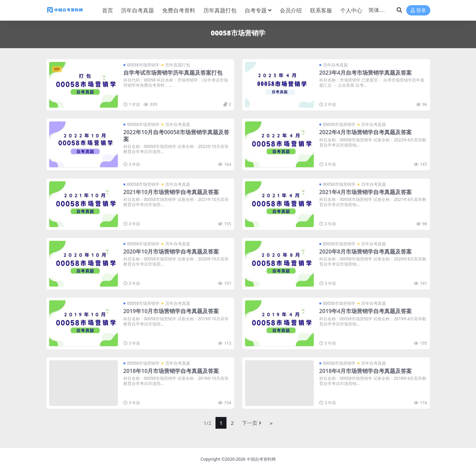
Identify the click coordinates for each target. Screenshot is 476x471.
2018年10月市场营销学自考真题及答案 (171, 371)
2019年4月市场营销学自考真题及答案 (366, 311)
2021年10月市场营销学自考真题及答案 (171, 192)
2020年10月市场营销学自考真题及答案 (171, 251)
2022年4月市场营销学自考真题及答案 (366, 132)
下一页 (252, 423)
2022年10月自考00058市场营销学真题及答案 (176, 135)
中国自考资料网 (261, 459)
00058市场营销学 (143, 65)
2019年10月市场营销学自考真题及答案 (171, 311)
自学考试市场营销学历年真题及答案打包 (173, 73)
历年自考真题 (335, 65)
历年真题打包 (178, 65)
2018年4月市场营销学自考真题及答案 (366, 371)
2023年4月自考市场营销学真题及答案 (366, 73)
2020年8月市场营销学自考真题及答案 (366, 251)
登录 (418, 10)
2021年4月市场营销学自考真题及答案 (366, 192)
